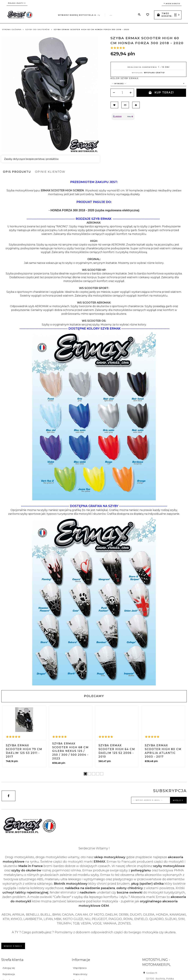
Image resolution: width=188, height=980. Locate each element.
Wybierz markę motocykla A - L (79, 15)
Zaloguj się (9, 968)
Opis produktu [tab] (17, 172)
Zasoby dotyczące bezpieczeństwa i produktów (31, 159)
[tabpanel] (94, 433)
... (111, 15)
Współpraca (80, 968)
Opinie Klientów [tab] (50, 172)
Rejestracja (9, 974)
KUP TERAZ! (161, 93)
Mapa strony (80, 974)
